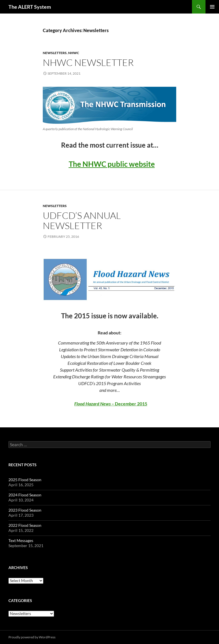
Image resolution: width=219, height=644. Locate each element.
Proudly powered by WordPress (32, 637)
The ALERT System (30, 7)
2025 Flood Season (25, 480)
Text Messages (21, 540)
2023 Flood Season (25, 510)
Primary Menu (212, 7)
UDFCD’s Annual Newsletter (82, 220)
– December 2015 (111, 404)
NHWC (74, 53)
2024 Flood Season (25, 495)
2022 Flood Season (25, 525)
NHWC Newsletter (88, 62)
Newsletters (55, 53)
